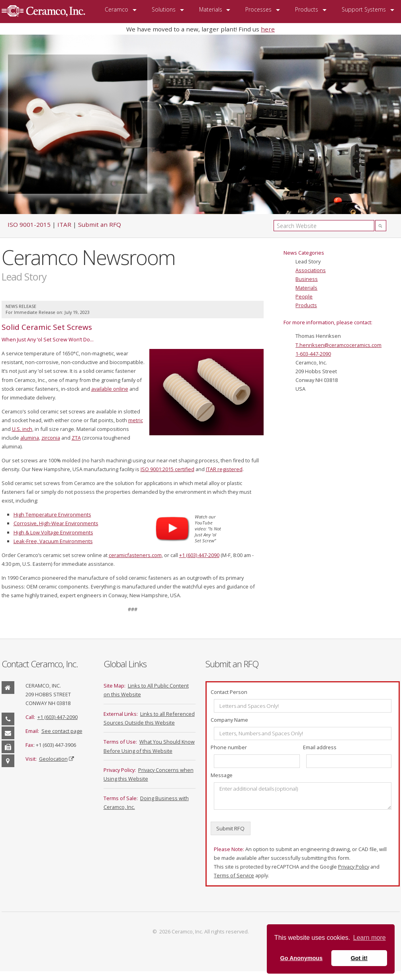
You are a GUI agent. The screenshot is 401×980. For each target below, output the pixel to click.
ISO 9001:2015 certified (167, 469)
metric (136, 420)
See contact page (62, 731)
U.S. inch (22, 429)
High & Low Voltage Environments (53, 532)
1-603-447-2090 (313, 354)
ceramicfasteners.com (135, 555)
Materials (211, 9)
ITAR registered (224, 469)
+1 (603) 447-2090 (199, 555)
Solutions (164, 9)
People (304, 296)
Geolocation (53, 759)
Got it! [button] (359, 958)
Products (307, 9)
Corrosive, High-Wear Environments (56, 523)
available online (110, 389)
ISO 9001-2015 (29, 224)
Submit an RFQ (100, 224)
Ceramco (116, 9)
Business (307, 279)
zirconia (51, 438)
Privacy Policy (354, 867)
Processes (258, 9)
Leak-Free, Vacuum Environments (53, 541)
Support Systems (364, 9)
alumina (30, 438)
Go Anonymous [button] (301, 958)
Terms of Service (234, 875)
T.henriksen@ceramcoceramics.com (338, 345)
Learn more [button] (370, 938)
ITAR (64, 224)
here (268, 29)
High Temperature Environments (52, 514)
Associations (311, 270)
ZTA (76, 438)
